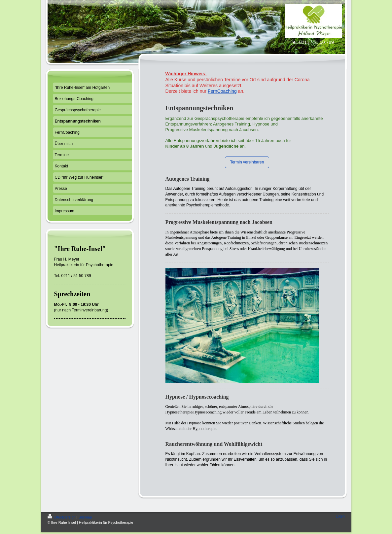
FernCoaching (222, 91)
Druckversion (62, 517)
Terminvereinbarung (89, 310)
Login (340, 516)
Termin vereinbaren (247, 162)
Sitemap (85, 517)
